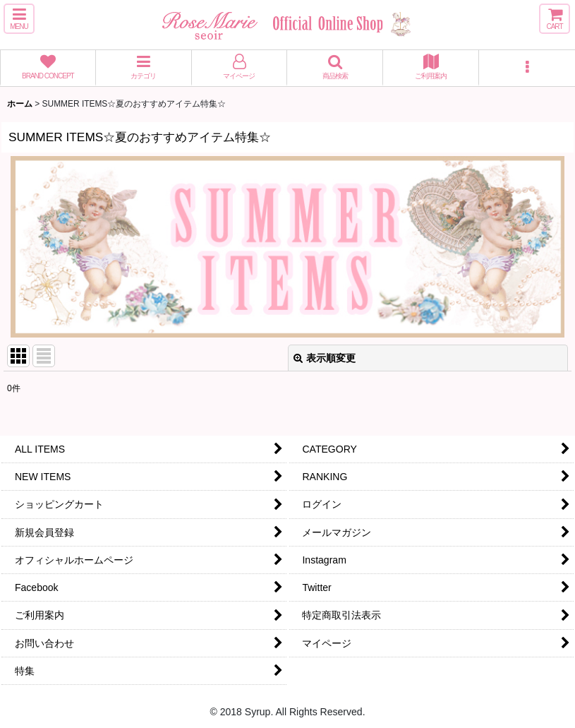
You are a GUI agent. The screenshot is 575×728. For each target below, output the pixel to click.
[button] (19, 19)
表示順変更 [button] (325, 358)
